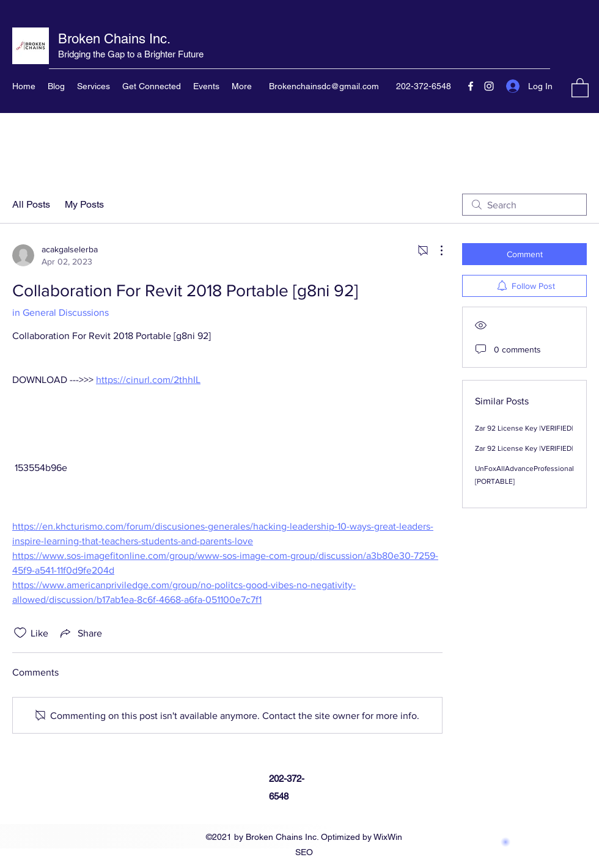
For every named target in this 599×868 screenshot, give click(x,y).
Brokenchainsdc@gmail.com (324, 86)
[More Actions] (435, 250)
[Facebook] (471, 86)
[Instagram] (489, 86)
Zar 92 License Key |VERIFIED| (524, 428)
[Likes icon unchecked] (20, 633)
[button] (580, 87)
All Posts (31, 204)
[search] (524, 205)
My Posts (84, 204)
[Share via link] (80, 633)
